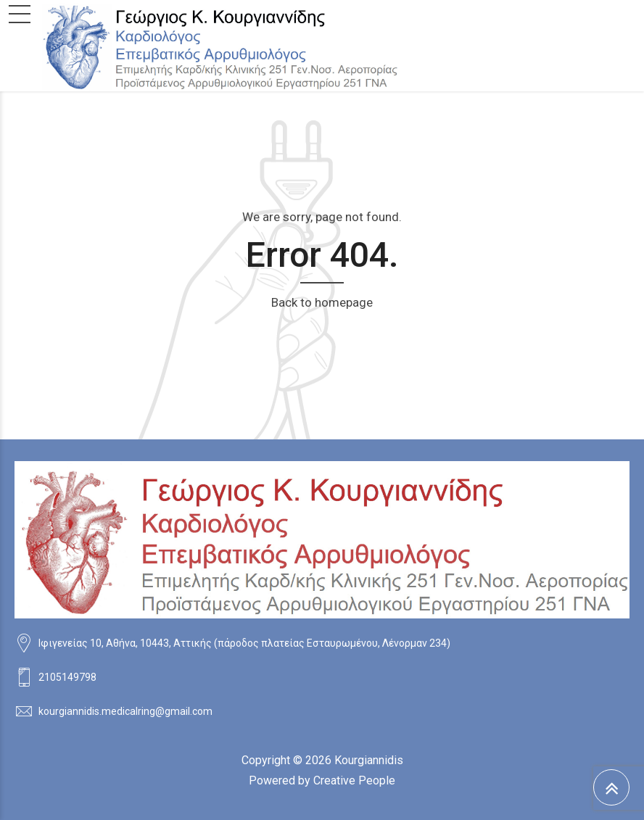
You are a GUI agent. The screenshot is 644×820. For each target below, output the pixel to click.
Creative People (354, 780)
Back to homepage (322, 302)
